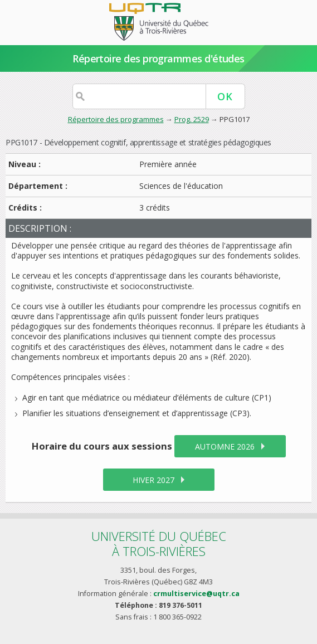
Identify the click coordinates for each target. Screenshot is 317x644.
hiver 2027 (153, 480)
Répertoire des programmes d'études (158, 58)
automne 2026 (225, 447)
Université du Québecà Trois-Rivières (159, 543)
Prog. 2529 (192, 119)
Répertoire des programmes (116, 119)
